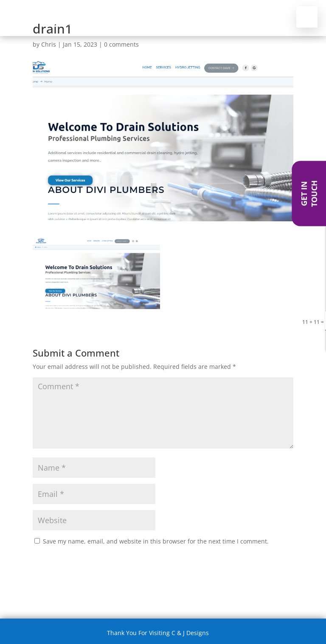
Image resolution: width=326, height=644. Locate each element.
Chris (49, 44)
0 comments (121, 44)
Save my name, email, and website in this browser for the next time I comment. (156, 541)
